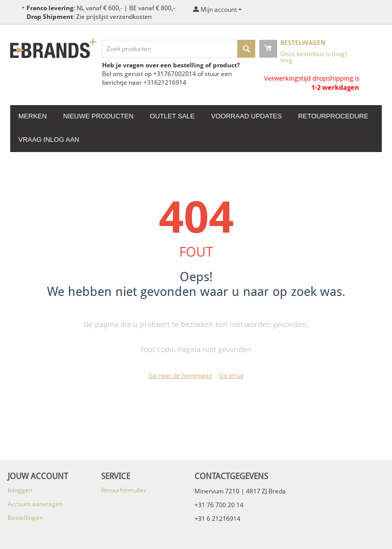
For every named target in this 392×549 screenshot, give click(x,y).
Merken (33, 116)
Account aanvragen (35, 504)
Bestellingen (25, 518)
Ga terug (231, 375)
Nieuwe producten (99, 116)
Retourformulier (124, 490)
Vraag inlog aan (49, 140)
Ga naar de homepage (180, 375)
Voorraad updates (246, 116)
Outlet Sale (173, 116)
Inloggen (20, 490)
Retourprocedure (333, 116)
